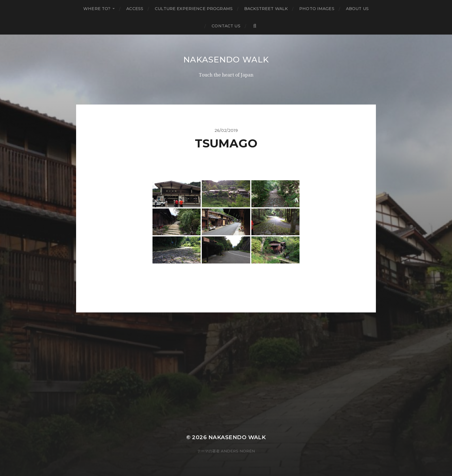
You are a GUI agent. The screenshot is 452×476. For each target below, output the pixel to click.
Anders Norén (238, 451)
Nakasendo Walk (226, 60)
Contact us (226, 26)
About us (357, 9)
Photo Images (317, 9)
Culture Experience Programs (194, 9)
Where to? (97, 9)
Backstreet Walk (266, 9)
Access (135, 9)
